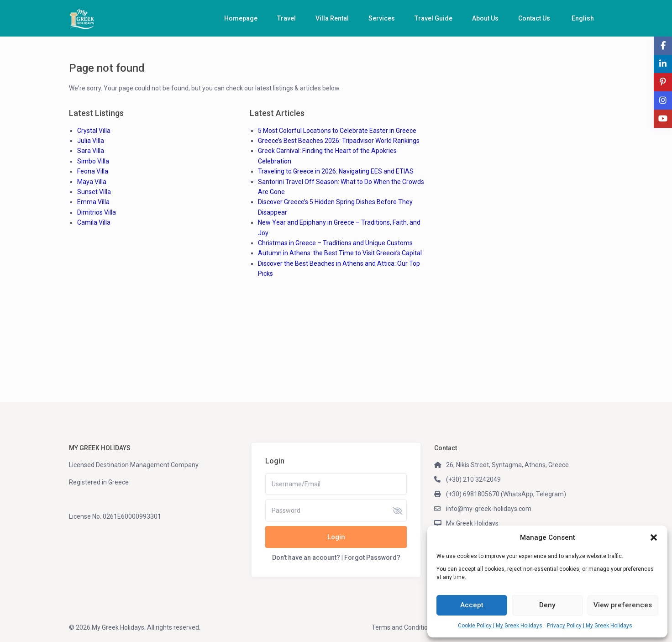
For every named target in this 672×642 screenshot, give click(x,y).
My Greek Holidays (472, 523)
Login (336, 537)
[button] (654, 537)
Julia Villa (91, 141)
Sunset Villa (94, 192)
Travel (286, 18)
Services (382, 18)
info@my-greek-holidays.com (489, 509)
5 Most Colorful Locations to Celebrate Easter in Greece (337, 131)
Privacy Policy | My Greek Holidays (590, 626)
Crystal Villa (94, 131)
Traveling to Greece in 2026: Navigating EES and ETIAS (336, 171)
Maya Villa (92, 182)
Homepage (241, 18)
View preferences (623, 605)
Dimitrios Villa (97, 212)
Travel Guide (433, 18)
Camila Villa (94, 222)
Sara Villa (91, 151)
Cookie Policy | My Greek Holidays (500, 626)
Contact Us (534, 18)
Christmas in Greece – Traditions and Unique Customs (335, 243)
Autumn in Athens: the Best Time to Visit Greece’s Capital (340, 253)
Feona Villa (93, 171)
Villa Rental (332, 18)
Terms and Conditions (403, 627)
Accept (472, 605)
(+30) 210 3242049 (473, 479)
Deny (547, 605)
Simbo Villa (93, 161)
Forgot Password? (372, 558)
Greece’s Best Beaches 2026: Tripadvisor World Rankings (339, 141)
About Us (485, 18)
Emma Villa (93, 202)
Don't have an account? (306, 558)
